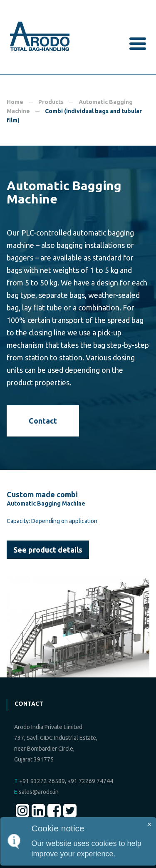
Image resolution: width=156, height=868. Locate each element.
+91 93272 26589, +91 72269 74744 (64, 781)
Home (15, 102)
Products (51, 102)
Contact (43, 421)
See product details (48, 550)
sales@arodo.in (36, 792)
